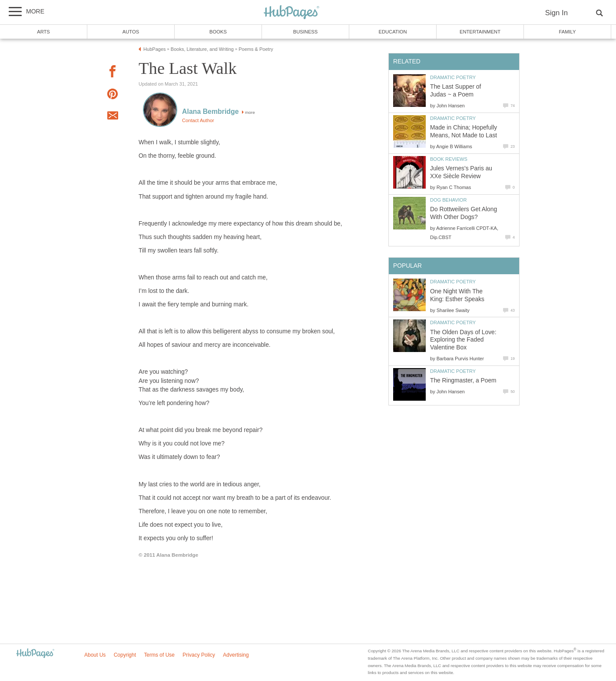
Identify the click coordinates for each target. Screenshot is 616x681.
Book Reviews (449, 159)
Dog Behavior (448, 200)
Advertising (236, 655)
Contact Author (198, 120)
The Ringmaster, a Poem (463, 380)
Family (568, 32)
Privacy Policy (199, 655)
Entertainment (480, 32)
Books (218, 32)
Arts (43, 32)
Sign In (556, 13)
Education (392, 32)
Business (306, 32)
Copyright (125, 655)
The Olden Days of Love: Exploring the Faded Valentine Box (463, 340)
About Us (95, 655)
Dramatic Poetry (453, 77)
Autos (131, 32)
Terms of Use (159, 655)
